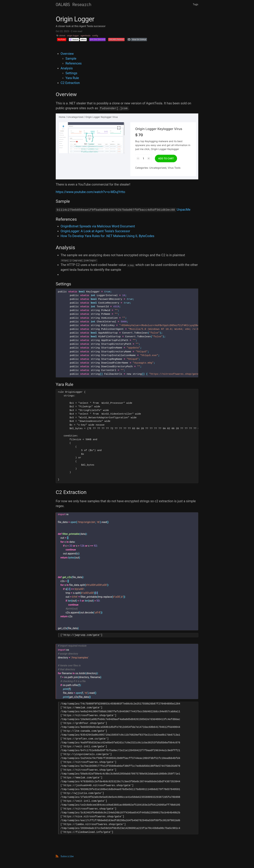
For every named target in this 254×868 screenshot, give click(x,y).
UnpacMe (184, 210)
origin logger (73, 36)
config (95, 36)
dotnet (62, 36)
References (74, 63)
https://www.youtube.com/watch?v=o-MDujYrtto (90, 192)
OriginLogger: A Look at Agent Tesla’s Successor (95, 231)
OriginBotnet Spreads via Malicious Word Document (98, 226)
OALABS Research (73, 4)
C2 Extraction (70, 83)
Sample (71, 59)
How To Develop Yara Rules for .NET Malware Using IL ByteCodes (107, 236)
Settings (71, 73)
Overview (67, 54)
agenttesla (85, 36)
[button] (62, 40)
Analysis (67, 68)
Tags (196, 4)
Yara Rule (72, 78)
